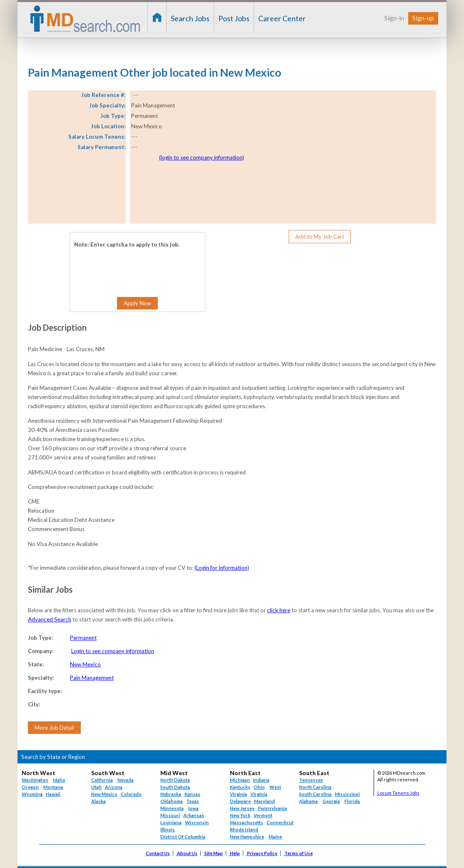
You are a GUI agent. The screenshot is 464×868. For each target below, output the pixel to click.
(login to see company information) (202, 157)
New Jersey (242, 808)
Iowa (193, 808)
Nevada (126, 780)
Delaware (240, 801)
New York (240, 815)
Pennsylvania (272, 808)
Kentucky (240, 787)
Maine (275, 837)
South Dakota (175, 787)
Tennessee (311, 780)
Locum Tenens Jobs (398, 793)
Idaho (59, 780)
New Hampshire (247, 837)
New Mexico (85, 664)
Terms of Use (299, 853)
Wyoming (32, 794)
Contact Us (158, 853)
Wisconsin (197, 822)
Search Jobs (190, 18)
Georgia (331, 801)
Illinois (168, 829)
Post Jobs (234, 18)
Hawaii (53, 794)
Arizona (114, 787)
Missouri (170, 815)
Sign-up (423, 18)
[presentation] (125, 266)
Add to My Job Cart (320, 237)
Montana (53, 787)
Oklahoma (172, 801)
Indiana (261, 780)
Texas (193, 801)
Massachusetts (247, 822)
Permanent (83, 638)
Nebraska (171, 794)
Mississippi (347, 794)
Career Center (282, 18)
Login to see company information (113, 651)
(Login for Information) (222, 568)
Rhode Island (244, 829)
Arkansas (194, 815)
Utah (96, 787)
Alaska (99, 801)
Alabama (308, 801)
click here (279, 610)
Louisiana (171, 822)
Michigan (240, 780)
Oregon (30, 787)
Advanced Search (50, 619)
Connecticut (280, 822)
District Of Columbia (183, 837)
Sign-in (394, 18)
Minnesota (172, 808)
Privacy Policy (262, 853)
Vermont (263, 815)
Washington (35, 780)
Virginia (259, 794)
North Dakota (175, 780)
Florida (352, 801)
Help (235, 853)
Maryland (264, 801)
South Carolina (315, 794)
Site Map (214, 853)
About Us (187, 853)
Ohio (259, 787)
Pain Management (92, 678)
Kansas (192, 794)
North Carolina (315, 787)
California (102, 780)
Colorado (131, 794)
